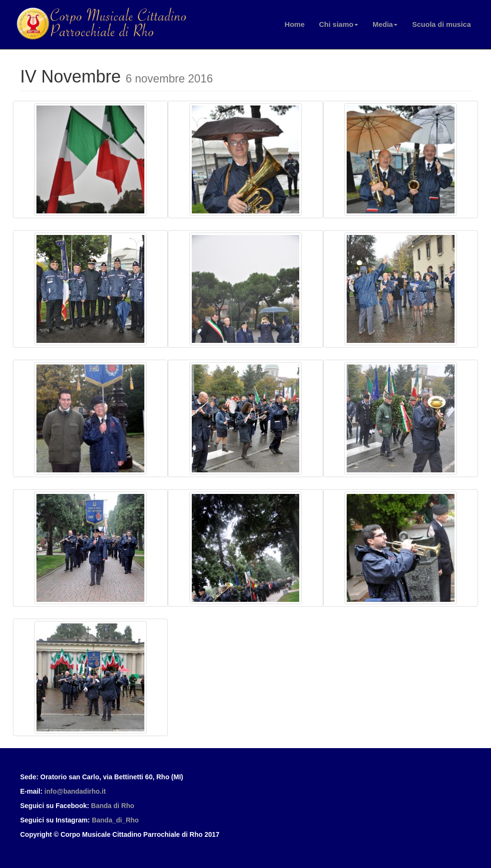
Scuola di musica (441, 24)
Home (295, 24)
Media (385, 24)
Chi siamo (339, 24)
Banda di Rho (113, 806)
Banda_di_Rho (115, 820)
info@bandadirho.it (75, 791)
